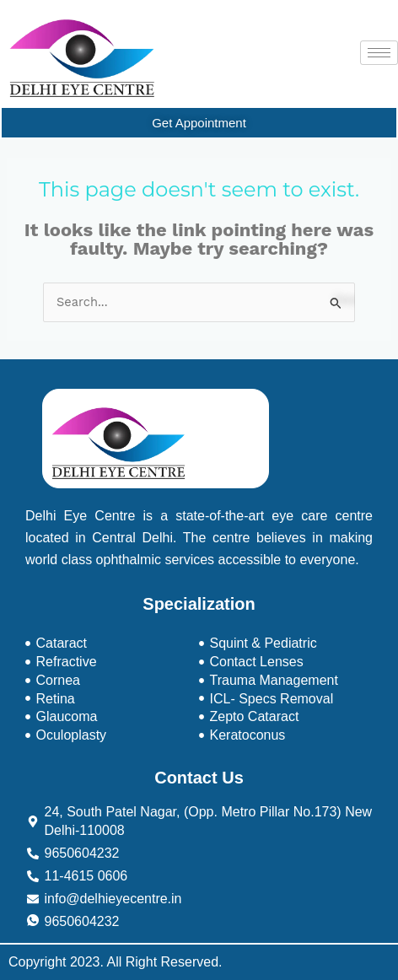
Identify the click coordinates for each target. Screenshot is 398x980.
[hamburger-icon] (379, 53)
